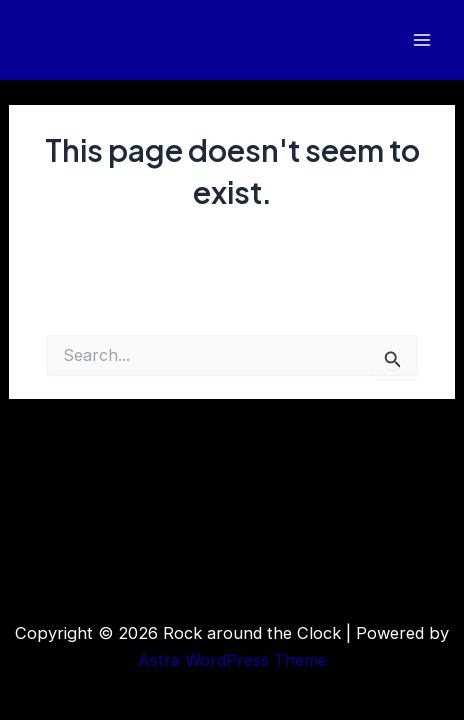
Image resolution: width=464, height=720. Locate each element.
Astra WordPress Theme (232, 660)
